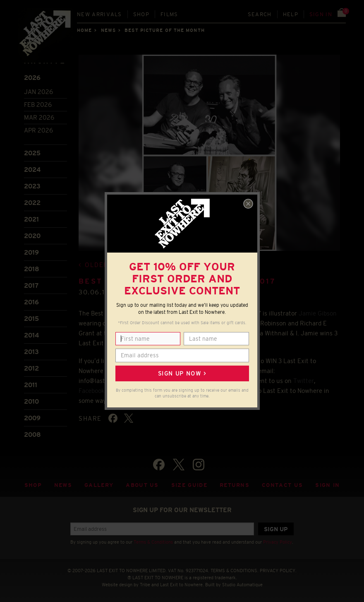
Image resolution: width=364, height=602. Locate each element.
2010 (31, 401)
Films (169, 14)
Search (260, 14)
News (108, 30)
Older (97, 265)
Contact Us (282, 485)
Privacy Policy (278, 542)
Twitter (304, 381)
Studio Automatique (242, 585)
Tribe (145, 585)
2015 (31, 319)
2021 (31, 219)
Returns (235, 485)
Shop (141, 14)
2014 (31, 335)
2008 (32, 435)
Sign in (321, 14)
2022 (32, 203)
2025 (32, 153)
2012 (31, 368)
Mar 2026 (39, 117)
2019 (31, 252)
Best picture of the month (165, 30)
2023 (32, 186)
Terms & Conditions (153, 542)
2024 (32, 170)
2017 (31, 285)
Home (84, 30)
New (99, 14)
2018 (32, 269)
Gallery (99, 485)
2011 (31, 385)
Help (291, 14)
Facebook (92, 391)
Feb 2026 (38, 105)
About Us (142, 485)
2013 (31, 352)
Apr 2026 (38, 130)
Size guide (189, 485)
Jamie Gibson (318, 313)
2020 (32, 236)
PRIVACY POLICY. (278, 571)
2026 (32, 78)
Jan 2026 (38, 92)
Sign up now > (182, 373)
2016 (31, 302)
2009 (32, 418)
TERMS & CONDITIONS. (235, 571)
